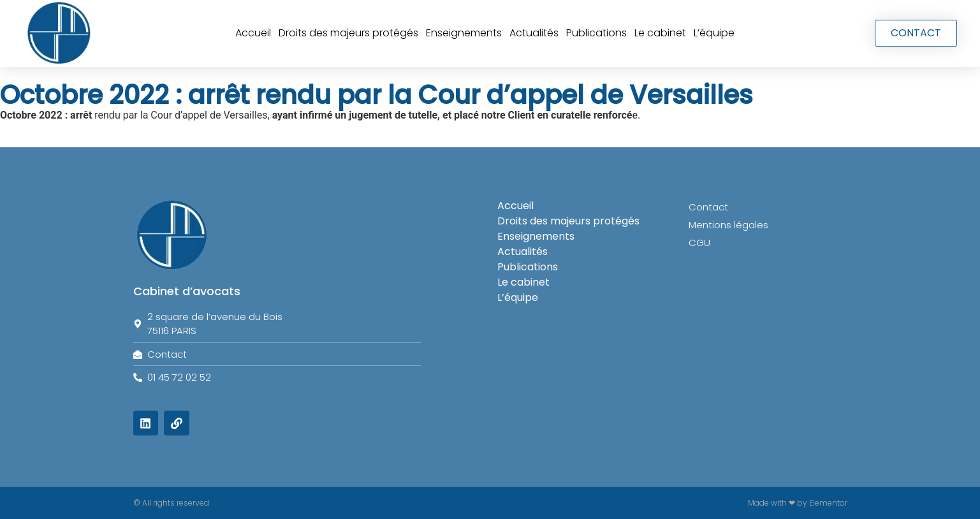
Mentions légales (728, 225)
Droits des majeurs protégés (348, 33)
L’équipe (714, 33)
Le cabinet (660, 33)
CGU (699, 243)
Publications (596, 33)
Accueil (253, 33)
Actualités (534, 33)
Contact (708, 207)
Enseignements (464, 33)
